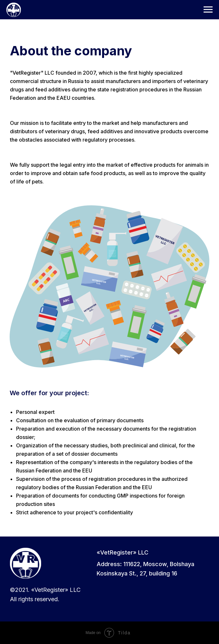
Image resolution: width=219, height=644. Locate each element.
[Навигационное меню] (208, 10)
